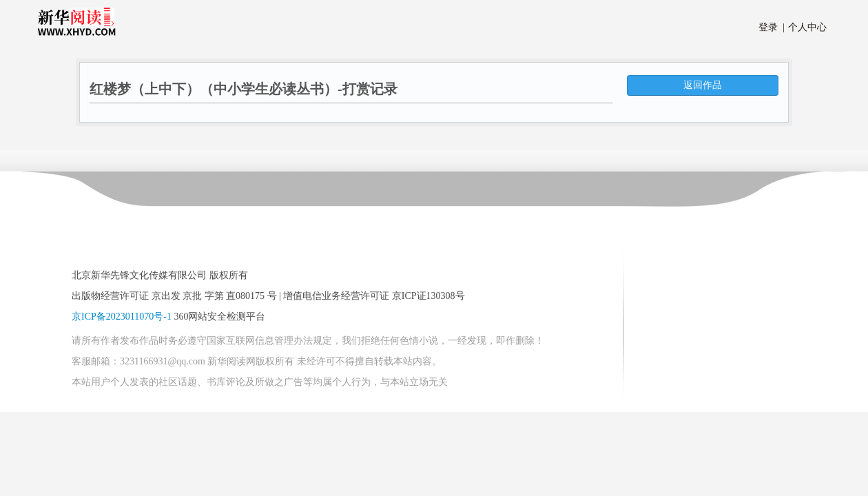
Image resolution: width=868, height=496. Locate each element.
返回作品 (703, 85)
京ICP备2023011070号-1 (122, 317)
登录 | (772, 27)
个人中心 (805, 27)
